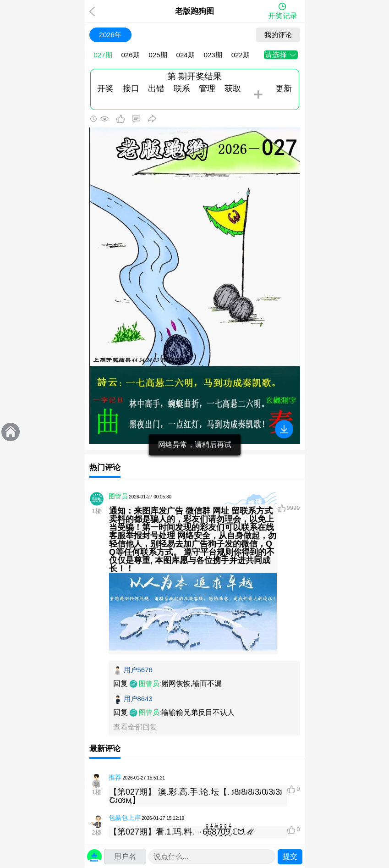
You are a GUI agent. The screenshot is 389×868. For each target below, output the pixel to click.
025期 (158, 55)
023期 (213, 55)
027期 (103, 55)
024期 (186, 55)
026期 (131, 55)
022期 (241, 55)
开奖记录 (283, 16)
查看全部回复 (135, 727)
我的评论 (278, 35)
